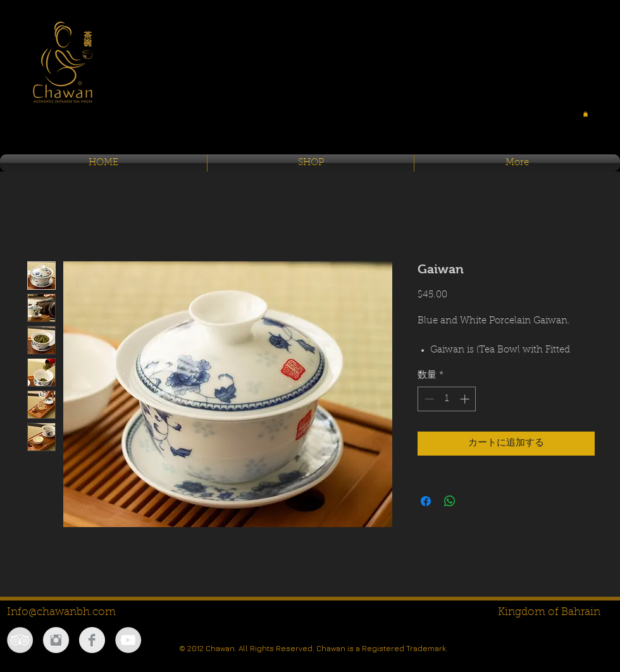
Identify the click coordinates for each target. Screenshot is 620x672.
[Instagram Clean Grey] (56, 640)
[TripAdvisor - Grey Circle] (20, 640)
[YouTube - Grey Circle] (128, 640)
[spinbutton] (447, 399)
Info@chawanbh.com (61, 612)
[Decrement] (428, 399)
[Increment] (466, 399)
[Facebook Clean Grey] (92, 640)
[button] (586, 114)
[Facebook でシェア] (426, 501)
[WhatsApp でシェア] (450, 501)
